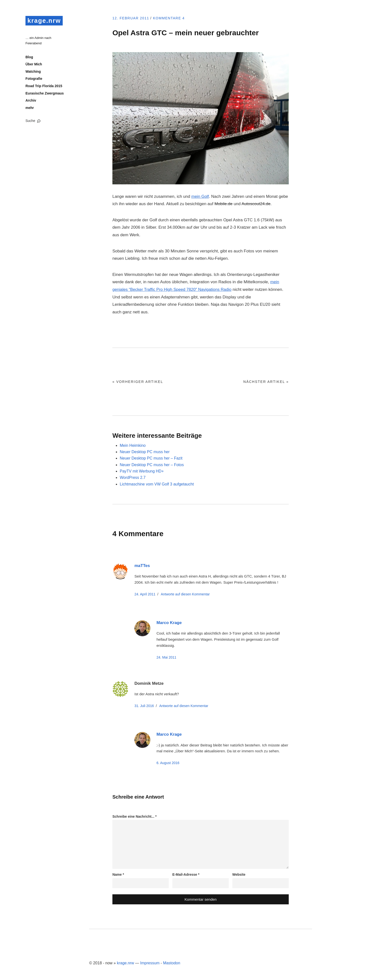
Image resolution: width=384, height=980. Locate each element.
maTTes (142, 566)
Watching (33, 72)
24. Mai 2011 (166, 657)
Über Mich (34, 65)
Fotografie (34, 79)
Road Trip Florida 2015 (44, 86)
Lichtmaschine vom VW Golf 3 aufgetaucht (157, 484)
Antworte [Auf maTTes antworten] (185, 594)
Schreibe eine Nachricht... (135, 816)
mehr (30, 108)
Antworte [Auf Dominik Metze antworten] (184, 706)
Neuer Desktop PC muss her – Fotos (152, 465)
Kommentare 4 (171, 18)
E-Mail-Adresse (186, 874)
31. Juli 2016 (144, 706)
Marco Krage (169, 623)
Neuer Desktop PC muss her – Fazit (151, 458)
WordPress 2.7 (133, 478)
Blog (29, 57)
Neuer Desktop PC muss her (145, 452)
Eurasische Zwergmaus (45, 94)
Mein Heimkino (133, 445)
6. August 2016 (168, 763)
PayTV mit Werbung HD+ (142, 471)
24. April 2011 (145, 594)
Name (118, 874)
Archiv (31, 101)
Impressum (150, 963)
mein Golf (200, 196)
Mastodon (172, 963)
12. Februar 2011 (132, 18)
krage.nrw (45, 21)
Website (239, 874)
